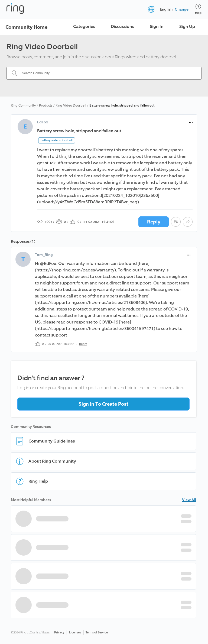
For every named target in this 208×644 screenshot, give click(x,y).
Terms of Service (97, 632)
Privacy (59, 632)
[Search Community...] (107, 73)
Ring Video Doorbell (71, 105)
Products (46, 105)
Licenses (75, 632)
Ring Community (23, 105)
